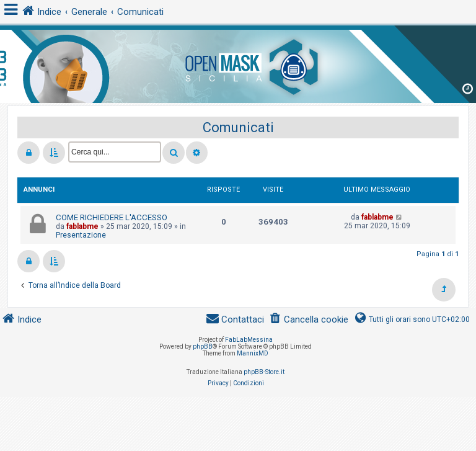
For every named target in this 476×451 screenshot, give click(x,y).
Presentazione (81, 235)
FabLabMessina (249, 340)
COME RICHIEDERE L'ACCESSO (112, 217)
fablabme (82, 226)
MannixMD (253, 353)
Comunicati (238, 127)
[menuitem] (309, 320)
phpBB (203, 346)
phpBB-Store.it (264, 372)
